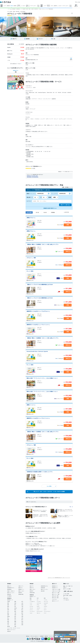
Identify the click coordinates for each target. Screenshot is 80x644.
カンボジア (46, 603)
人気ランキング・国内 (56, 589)
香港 (45, 598)
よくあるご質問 (66, 594)
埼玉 (15, 606)
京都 (15, 615)
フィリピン (39, 602)
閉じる (74, 632)
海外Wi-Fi (31, 591)
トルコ (31, 613)
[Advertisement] (56, 564)
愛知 (8, 613)
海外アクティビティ (45, 589)
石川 (8, 611)
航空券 (8, 6)
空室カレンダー (31, 227)
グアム (38, 605)
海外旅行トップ (33, 597)
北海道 (9, 602)
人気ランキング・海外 (56, 591)
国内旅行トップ (10, 600)
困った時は (77, 2)
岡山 (8, 618)
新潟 (15, 610)
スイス (38, 610)
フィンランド (32, 611)
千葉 (22, 606)
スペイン (31, 610)
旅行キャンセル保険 (67, 589)
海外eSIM (43, 591)
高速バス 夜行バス (28, 6)
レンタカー (23, 6)
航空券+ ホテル (49, 6)
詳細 (68, 225)
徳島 (8, 621)
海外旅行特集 (32, 593)
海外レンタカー (33, 589)
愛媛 (15, 621)
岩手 (22, 602)
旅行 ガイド (76, 6)
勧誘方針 (46, 636)
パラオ (45, 605)
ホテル (12, 6)
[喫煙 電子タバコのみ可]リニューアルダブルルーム (38, 311)
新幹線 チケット (19, 6)
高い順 (45, 212)
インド (31, 603)
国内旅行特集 (21, 594)
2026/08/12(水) (40, 194)
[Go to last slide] (27, 27)
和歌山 (9, 616)
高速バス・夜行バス (11, 591)
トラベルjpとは (66, 600)
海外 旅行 (42, 6)
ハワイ (31, 605)
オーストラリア (40, 611)
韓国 (31, 598)
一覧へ (71, 507)
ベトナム (45, 600)
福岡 (8, 623)
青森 (15, 602)
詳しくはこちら (65, 639)
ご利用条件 (42, 636)
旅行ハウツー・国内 (56, 593)
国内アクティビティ (11, 593)
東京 (8, 608)
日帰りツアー (21, 586)
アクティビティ (33, 6)
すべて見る (49, 35)
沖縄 (15, 626)
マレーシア (46, 602)
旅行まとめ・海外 (55, 598)
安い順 (37, 212)
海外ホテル (32, 588)
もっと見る (51, 486)
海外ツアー (32, 586)
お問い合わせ (66, 598)
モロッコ (38, 613)
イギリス (45, 606)
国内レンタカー (21, 591)
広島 (22, 618)
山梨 (22, 608)
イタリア (38, 608)
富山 (22, 610)
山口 (15, 620)
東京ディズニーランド (11, 630)
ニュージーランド (47, 611)
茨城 (22, 605)
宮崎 (22, 625)
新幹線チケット (21, 589)
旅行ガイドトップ (55, 601)
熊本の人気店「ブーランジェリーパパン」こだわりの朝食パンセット (42, 378)
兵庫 (22, 616)
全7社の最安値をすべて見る (15, 64)
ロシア (45, 610)
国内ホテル (21, 588)
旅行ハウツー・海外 (56, 594)
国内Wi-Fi (20, 593)
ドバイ (45, 613)
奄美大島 (9, 631)
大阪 (22, 615)
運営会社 (28, 636)
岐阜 (22, 613)
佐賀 (15, 623)
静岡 (22, 611)
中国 (31, 600)
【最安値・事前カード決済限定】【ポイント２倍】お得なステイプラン (43, 244)
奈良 (15, 616)
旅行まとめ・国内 (55, 596)
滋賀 (8, 615)
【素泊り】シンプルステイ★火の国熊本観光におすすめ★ (40, 285)
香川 (22, 620)
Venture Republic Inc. (41, 641)
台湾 (38, 598)
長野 (8, 610)
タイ (38, 600)
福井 (15, 611)
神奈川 (16, 608)
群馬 (8, 606)
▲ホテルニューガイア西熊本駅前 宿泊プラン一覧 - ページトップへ (59, 578)
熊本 (15, 625)
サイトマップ (51, 636)
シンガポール (32, 602)
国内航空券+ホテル (11, 588)
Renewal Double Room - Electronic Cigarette (37, 351)
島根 (8, 620)
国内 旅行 (2, 6)
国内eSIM (9, 594)
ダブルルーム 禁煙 (31, 258)
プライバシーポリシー (34, 636)
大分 (8, 625)
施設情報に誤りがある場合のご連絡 (32, 176)
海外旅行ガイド (55, 588)
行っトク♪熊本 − (30, 271)
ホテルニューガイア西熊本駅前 (20, 14)
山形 (22, 603)
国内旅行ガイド (55, 586)
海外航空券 (43, 588)
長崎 (22, 623)
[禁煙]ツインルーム (31, 405)
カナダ (38, 606)
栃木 (15, 605)
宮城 (15, 603)
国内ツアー (9, 586)
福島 (8, 605)
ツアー (5, 6)
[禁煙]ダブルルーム (31, 218)
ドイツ (45, 608)
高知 (22, 621)
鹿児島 (9, 626)
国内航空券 (9, 589)
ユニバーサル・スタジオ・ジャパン (14, 628)
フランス (31, 608)
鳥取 (15, 618)
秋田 (8, 603)
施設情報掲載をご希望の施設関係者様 (33, 177)
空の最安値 (9, 596)
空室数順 (53, 212)
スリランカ (39, 603)
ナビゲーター (55, 599)
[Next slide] (53, 27)
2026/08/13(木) (62, 194)
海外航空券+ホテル (44, 586)
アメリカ (31, 606)
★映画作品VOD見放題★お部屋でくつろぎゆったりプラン (40, 472)
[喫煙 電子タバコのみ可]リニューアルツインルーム (38, 325)
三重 (15, 613)
